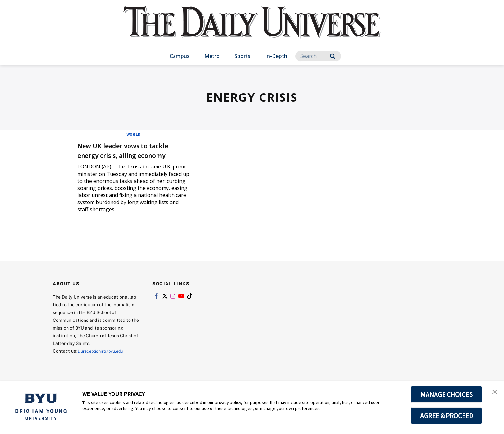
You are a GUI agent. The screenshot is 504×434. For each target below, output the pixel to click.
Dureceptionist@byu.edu (104, 351)
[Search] (318, 56)
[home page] (252, 29)
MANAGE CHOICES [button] (447, 394)
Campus (180, 56)
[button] (493, 393)
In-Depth (276, 56)
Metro (212, 56)
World (133, 134)
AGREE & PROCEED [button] (447, 416)
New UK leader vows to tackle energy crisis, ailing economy (133, 150)
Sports (242, 56)
